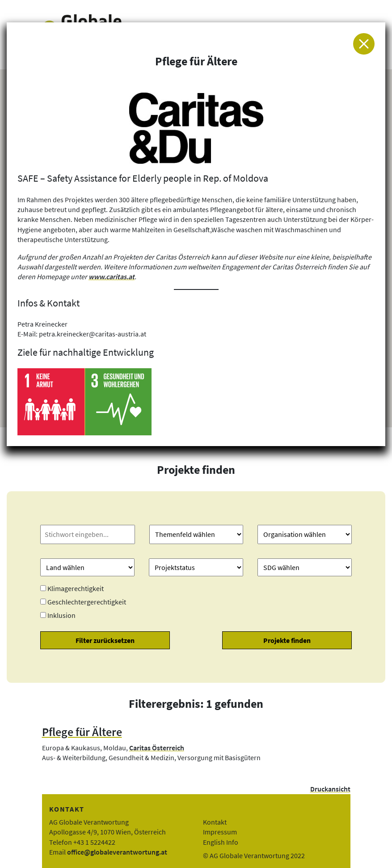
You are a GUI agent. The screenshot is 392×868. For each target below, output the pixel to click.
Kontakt (215, 822)
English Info (221, 842)
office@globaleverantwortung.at (117, 852)
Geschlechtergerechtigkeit (87, 602)
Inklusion (61, 615)
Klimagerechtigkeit (76, 588)
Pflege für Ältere (82, 732)
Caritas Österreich (157, 748)
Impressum (220, 832)
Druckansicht (330, 789)
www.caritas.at (112, 277)
